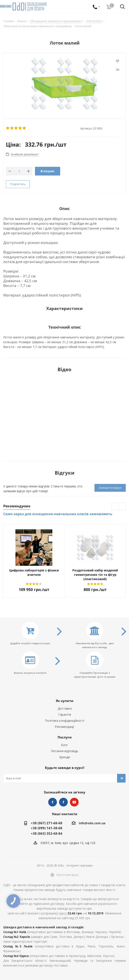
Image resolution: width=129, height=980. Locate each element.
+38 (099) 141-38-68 (47, 828)
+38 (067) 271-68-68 (47, 823)
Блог (64, 745)
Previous (115, 507)
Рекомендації (64, 727)
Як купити (65, 701)
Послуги (65, 737)
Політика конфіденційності (65, 721)
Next (122, 507)
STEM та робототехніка (53, 802)
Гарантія (65, 714)
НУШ (63, 802)
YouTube (74, 802)
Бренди (65, 757)
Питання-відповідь (64, 751)
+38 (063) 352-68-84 (47, 833)
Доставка (65, 708)
